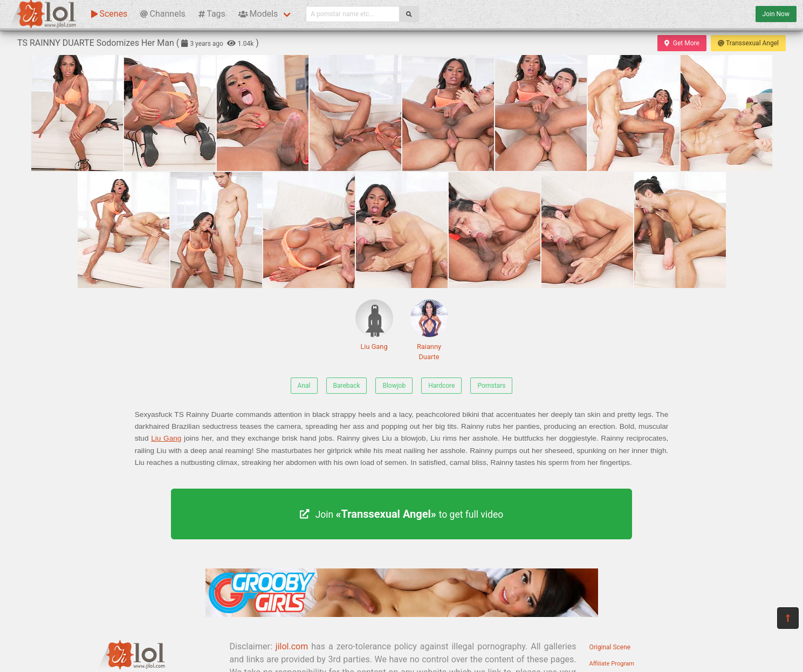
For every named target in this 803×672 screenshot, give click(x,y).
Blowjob (394, 386)
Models (258, 14)
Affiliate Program (612, 664)
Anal (304, 386)
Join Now (776, 14)
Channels (163, 14)
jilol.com (292, 646)
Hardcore (441, 386)
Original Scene (610, 647)
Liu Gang (374, 325)
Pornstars (491, 386)
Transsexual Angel (748, 43)
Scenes (109, 14)
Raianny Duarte (429, 330)
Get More (682, 43)
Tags (212, 14)
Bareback (347, 386)
